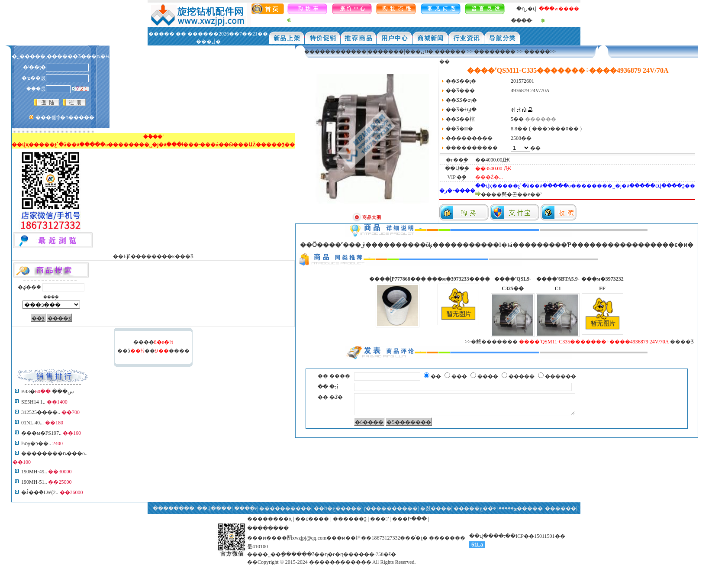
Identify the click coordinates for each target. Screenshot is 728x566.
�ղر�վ (526, 9)
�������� (495, 52)
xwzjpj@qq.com (309, 538)
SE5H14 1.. (33, 402)
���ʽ (379, 519)
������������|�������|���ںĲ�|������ (385, 52)
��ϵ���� (312, 519)
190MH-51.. (34, 482)
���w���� (559, 9)
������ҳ (275, 519)
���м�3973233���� (458, 279)
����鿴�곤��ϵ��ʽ (511, 194)
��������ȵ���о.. (54, 453)
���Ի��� (409, 519)
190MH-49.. (34, 472)
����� (537, 52)
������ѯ (350, 519)
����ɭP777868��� (397, 279)
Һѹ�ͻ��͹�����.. (36, 443)
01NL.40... (32, 423)
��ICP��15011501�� (535, 536)
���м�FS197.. (41, 433)
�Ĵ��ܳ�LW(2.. (40, 492)
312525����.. (41, 412)
